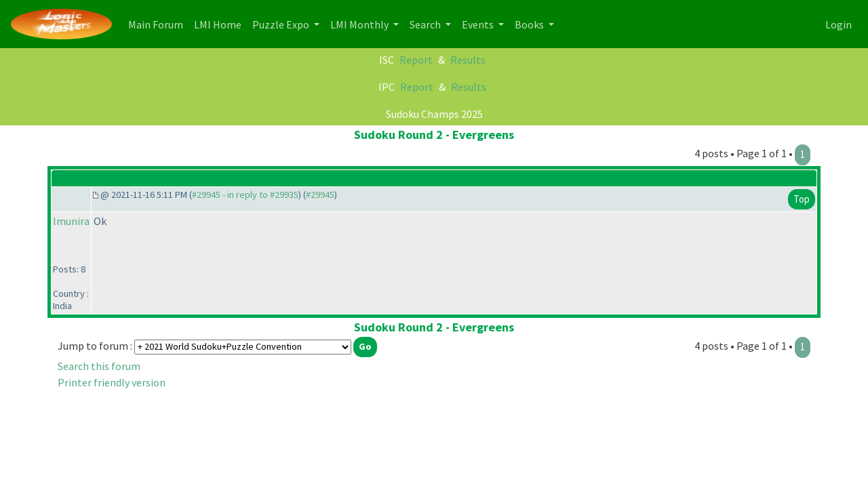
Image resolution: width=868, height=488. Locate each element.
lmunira (71, 221)
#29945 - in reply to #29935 (245, 195)
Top (802, 199)
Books (530, 24)
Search (426, 24)
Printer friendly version (112, 382)
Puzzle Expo (282, 24)
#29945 (320, 195)
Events (479, 24)
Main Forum (158, 23)
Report (416, 60)
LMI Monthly (360, 24)
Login (839, 24)
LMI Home (220, 23)
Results (468, 60)
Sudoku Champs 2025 (434, 114)
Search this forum (99, 366)
